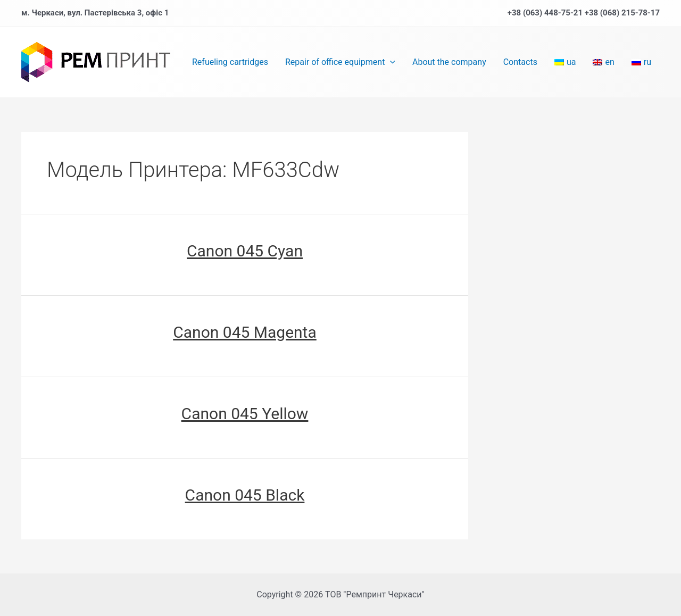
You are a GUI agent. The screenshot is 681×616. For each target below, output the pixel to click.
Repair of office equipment (340, 62)
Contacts (520, 62)
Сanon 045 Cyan (245, 251)
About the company (449, 62)
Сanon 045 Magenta (245, 332)
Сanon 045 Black (245, 495)
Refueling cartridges (230, 62)
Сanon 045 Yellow (245, 414)
